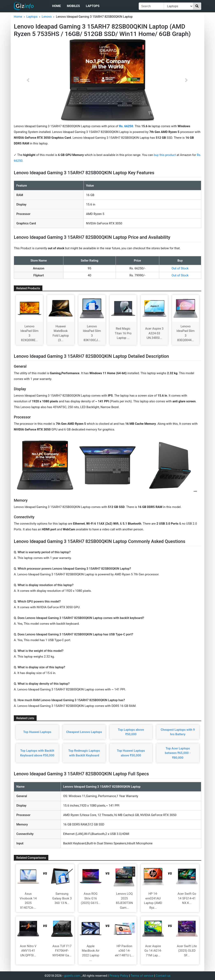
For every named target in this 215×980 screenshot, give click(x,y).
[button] (28, 80)
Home (56, 6)
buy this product (165, 155)
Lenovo (47, 17)
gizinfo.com (72, 976)
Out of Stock (180, 268)
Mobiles (73, 6)
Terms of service (142, 976)
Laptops (93, 6)
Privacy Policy (119, 976)
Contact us (163, 976)
